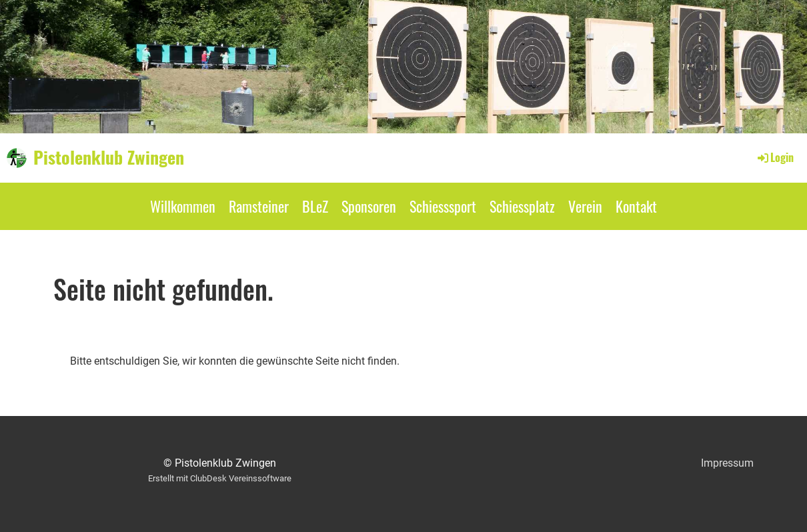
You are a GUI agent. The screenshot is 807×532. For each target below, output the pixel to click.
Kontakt (636, 206)
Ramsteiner (259, 206)
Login (775, 157)
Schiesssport (443, 206)
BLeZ (315, 206)
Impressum (727, 463)
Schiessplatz (522, 206)
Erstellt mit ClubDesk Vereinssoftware (220, 478)
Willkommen (183, 206)
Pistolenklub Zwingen (109, 157)
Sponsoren (369, 206)
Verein (585, 206)
